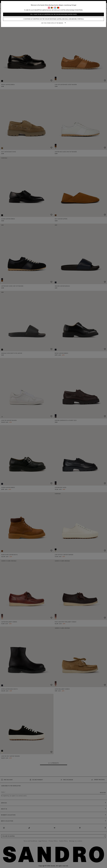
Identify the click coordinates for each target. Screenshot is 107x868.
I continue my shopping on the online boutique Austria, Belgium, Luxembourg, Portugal (54, 19)
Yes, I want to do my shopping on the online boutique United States (54, 14)
